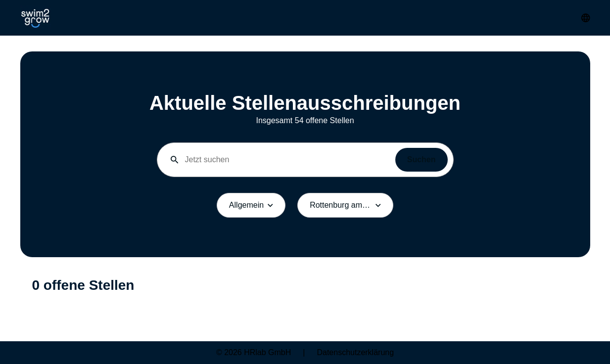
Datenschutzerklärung (355, 352)
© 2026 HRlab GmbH (254, 352)
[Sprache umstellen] (586, 18)
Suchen (422, 159)
